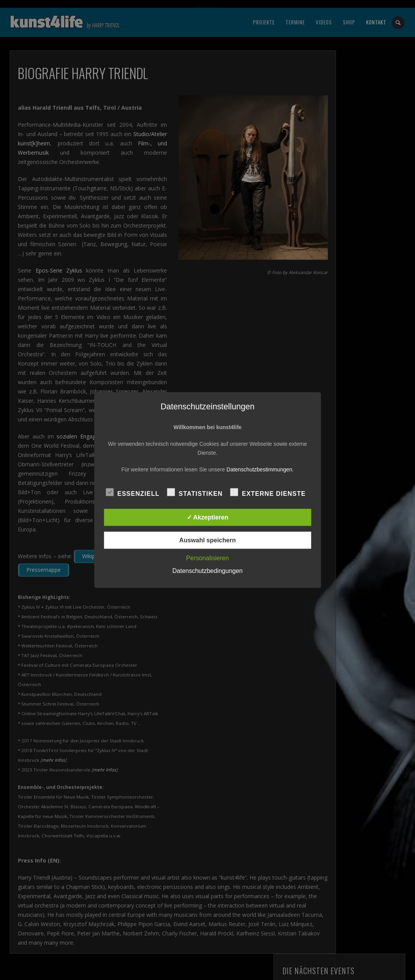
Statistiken (195, 493)
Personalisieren (207, 558)
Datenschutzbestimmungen (260, 469)
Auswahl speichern (208, 540)
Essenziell (133, 493)
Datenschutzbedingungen (207, 571)
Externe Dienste (268, 493)
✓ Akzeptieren (208, 517)
